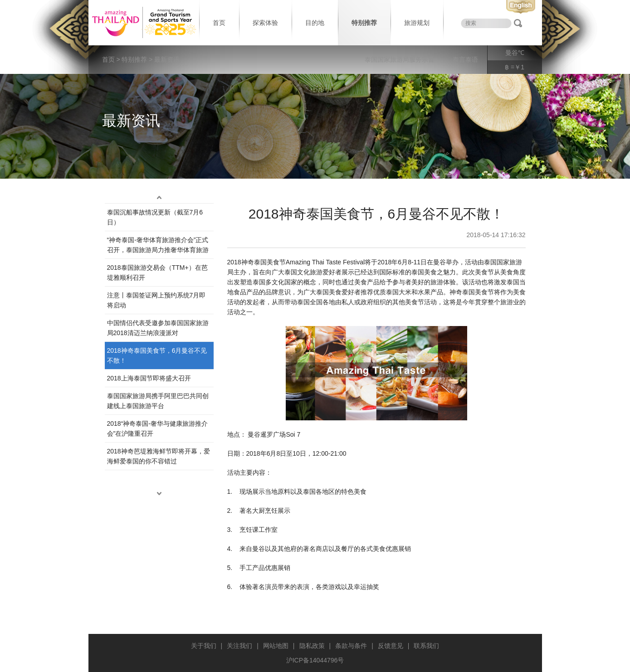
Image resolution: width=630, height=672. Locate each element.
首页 (219, 23)
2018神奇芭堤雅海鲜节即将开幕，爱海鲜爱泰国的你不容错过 (159, 456)
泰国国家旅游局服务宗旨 (400, 59)
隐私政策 (312, 646)
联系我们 (426, 646)
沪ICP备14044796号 (315, 660)
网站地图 (276, 646)
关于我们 (204, 646)
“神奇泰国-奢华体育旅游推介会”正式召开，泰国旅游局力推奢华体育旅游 (158, 245)
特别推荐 (364, 23)
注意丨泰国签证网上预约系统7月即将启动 (156, 300)
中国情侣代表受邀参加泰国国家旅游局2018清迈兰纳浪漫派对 (158, 328)
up (159, 198)
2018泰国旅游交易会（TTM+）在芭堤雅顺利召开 (157, 273)
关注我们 (239, 646)
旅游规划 (417, 23)
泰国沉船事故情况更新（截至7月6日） (155, 217)
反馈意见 (391, 646)
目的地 (315, 23)
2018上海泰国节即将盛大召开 (149, 378)
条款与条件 (351, 646)
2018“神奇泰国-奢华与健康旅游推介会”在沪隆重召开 (157, 429)
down (159, 494)
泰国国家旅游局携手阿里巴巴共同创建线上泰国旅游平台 (158, 401)
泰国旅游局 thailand (143, 23)
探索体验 (265, 23)
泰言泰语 (465, 59)
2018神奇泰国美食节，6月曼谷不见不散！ (157, 355)
